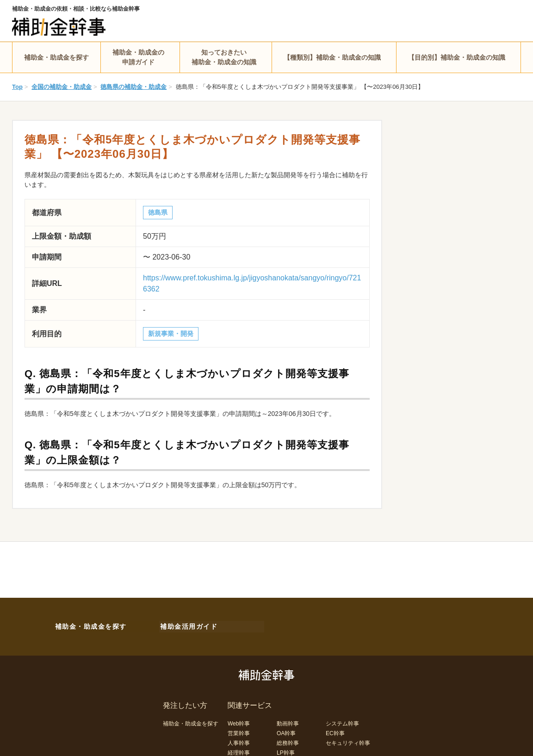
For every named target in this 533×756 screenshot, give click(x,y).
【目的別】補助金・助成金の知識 (457, 57)
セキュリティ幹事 (348, 741)
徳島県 (158, 212)
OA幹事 (286, 731)
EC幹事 (335, 731)
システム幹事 (342, 722)
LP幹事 (286, 751)
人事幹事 (239, 741)
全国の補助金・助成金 (62, 87)
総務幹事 (288, 741)
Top (17, 87)
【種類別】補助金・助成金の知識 (332, 57)
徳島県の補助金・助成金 (133, 87)
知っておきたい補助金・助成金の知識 (224, 57)
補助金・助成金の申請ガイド (138, 57)
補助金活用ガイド (188, 626)
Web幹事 (239, 722)
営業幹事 (239, 731)
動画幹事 (288, 722)
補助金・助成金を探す (56, 57)
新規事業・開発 (171, 334)
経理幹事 (239, 751)
